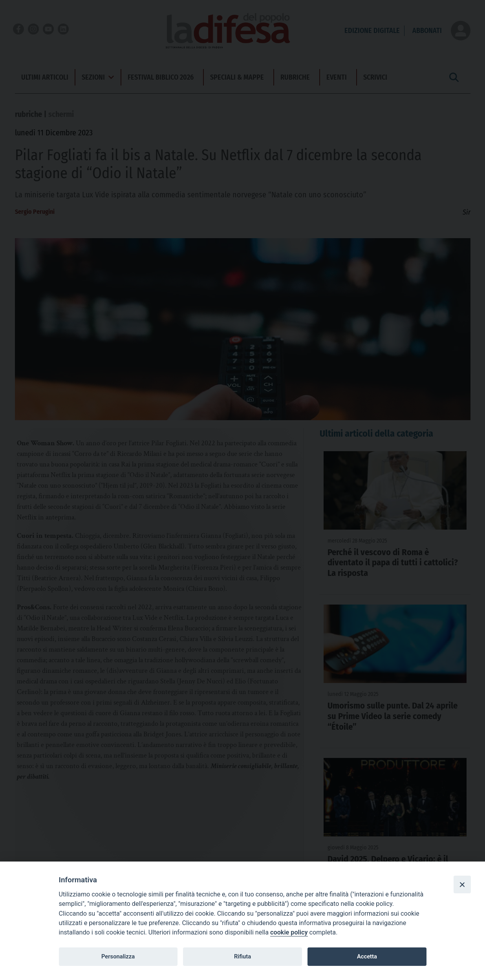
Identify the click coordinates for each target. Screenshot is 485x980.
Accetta (367, 956)
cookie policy (289, 932)
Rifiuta (242, 956)
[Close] (462, 884)
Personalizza (118, 956)
